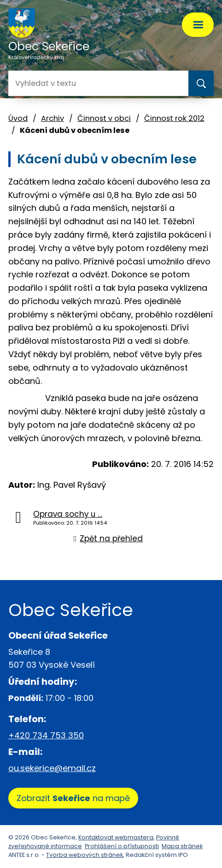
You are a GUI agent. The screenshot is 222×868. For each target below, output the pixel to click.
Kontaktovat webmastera (116, 837)
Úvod (18, 118)
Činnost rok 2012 (174, 118)
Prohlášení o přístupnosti (122, 846)
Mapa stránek (182, 846)
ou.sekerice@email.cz (52, 768)
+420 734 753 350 (46, 735)
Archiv (53, 118)
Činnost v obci (104, 118)
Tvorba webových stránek (85, 855)
